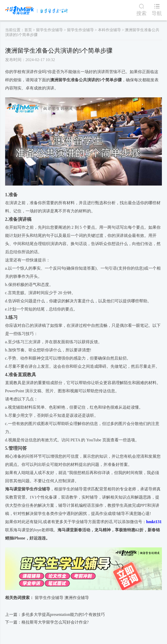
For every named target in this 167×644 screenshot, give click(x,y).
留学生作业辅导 (49, 30)
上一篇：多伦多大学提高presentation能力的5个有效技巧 (55, 614)
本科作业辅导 (109, 30)
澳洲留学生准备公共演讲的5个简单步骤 (86, 80)
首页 (28, 30)
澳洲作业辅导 (77, 598)
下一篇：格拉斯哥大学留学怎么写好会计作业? (47, 622)
